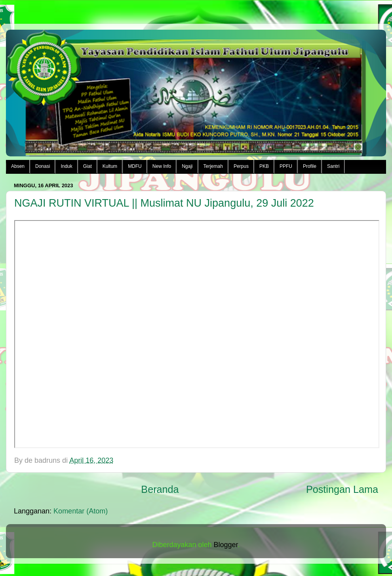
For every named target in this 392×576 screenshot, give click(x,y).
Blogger (226, 545)
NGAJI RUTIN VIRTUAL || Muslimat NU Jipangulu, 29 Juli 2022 (164, 203)
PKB (264, 166)
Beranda (160, 489)
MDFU (135, 166)
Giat (88, 166)
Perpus (241, 166)
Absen (18, 166)
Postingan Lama (342, 489)
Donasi (43, 166)
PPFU (286, 166)
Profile (310, 166)
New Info (162, 166)
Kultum (110, 166)
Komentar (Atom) (81, 511)
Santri (333, 166)
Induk (66, 166)
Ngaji (187, 166)
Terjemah (213, 166)
